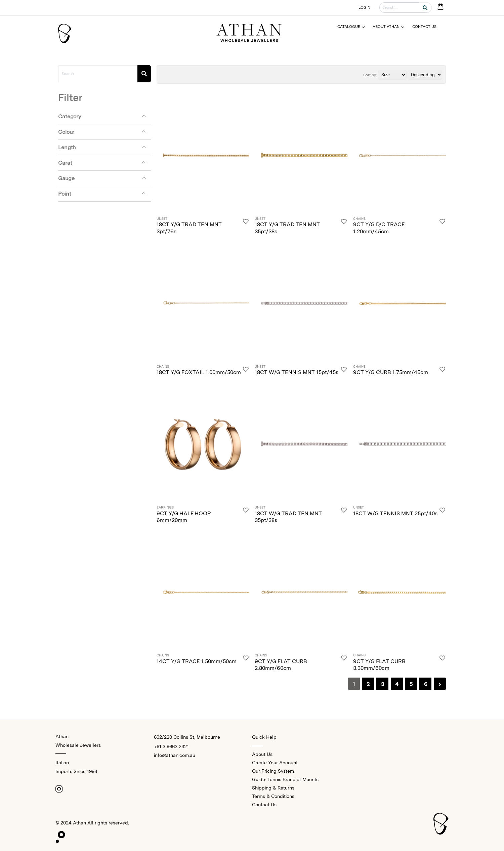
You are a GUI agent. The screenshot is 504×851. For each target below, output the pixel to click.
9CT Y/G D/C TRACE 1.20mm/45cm (379, 228)
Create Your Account (275, 763)
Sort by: (370, 75)
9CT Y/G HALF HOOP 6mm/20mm (184, 517)
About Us (262, 754)
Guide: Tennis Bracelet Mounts (285, 779)
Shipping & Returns (273, 788)
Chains (359, 219)
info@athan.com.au (175, 755)
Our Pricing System (273, 771)
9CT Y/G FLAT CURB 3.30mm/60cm (379, 665)
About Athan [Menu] (386, 27)
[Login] (246, 226)
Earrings (165, 508)
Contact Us (264, 805)
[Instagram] (59, 789)
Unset (162, 219)
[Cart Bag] (440, 7)
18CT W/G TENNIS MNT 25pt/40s (395, 513)
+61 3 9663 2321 (171, 746)
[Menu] (354, 27)
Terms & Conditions (273, 796)
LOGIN (365, 7)
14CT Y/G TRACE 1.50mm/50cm (197, 661)
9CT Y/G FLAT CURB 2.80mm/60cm (281, 665)
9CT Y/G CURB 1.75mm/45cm (391, 372)
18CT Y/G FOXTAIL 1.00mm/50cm (199, 372)
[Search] (144, 74)
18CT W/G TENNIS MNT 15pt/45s (297, 372)
